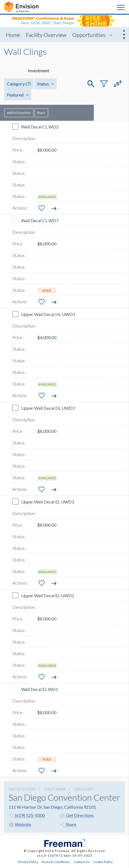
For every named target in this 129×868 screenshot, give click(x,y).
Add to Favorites (19, 112)
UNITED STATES (22, 789)
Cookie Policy (103, 862)
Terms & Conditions (56, 862)
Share (41, 112)
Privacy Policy (28, 862)
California (55, 789)
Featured (18, 95)
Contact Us (82, 862)
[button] (91, 84)
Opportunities (89, 35)
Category (19, 84)
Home (13, 35)
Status (46, 84)
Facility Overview (46, 35)
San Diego (84, 789)
